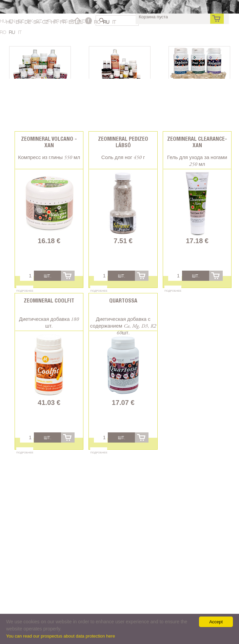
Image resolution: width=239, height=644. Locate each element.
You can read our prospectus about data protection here (61, 636)
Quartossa (123, 301)
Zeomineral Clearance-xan (197, 142)
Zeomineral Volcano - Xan (49, 142)
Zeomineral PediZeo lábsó (123, 142)
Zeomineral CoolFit (49, 301)
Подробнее (25, 291)
